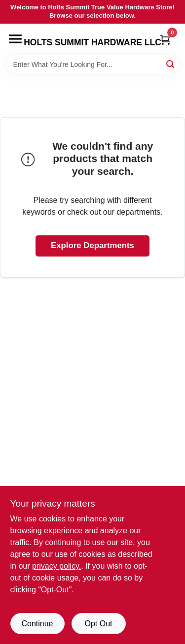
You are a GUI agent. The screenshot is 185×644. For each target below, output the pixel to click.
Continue (37, 624)
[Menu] (15, 39)
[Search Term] (93, 64)
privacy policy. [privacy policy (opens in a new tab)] (56, 566)
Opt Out (98, 624)
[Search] (171, 64)
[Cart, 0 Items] (165, 40)
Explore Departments (92, 245)
